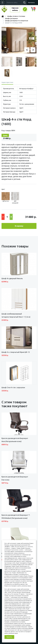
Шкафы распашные (11, 18)
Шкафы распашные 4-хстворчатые (17, 21)
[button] (27, 50)
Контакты (31, 3)
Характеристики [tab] (7, 82)
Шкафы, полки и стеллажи (16, 16)
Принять (9, 637)
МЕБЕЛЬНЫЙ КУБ (6, 9)
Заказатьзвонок (25, 9)
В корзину (19, 226)
